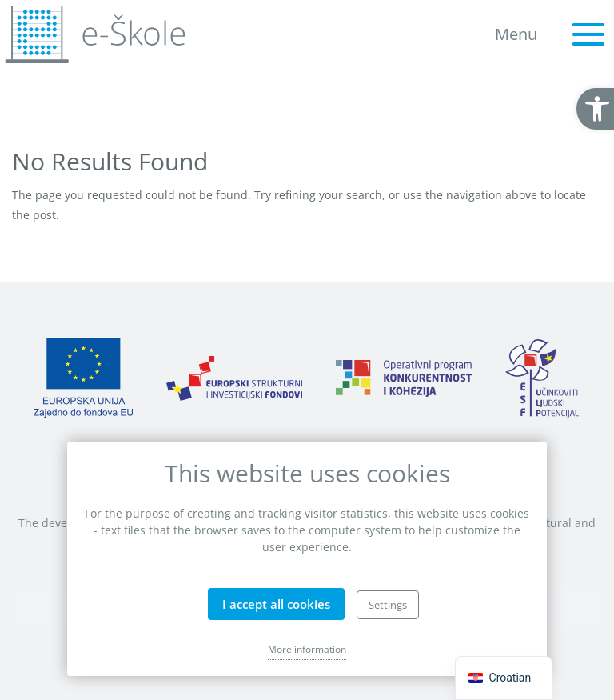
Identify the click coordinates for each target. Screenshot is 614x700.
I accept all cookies (276, 604)
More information (307, 649)
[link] (595, 109)
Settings (388, 605)
